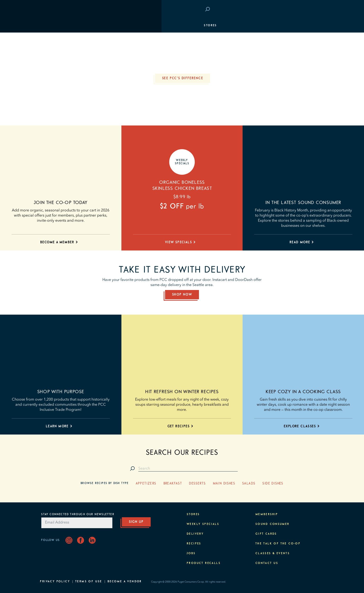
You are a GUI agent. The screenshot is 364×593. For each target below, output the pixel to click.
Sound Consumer (272, 524)
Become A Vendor (125, 582)
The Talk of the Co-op (278, 544)
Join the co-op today (61, 203)
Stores (49, 26)
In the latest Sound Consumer (303, 203)
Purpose (314, 81)
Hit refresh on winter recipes (182, 392)
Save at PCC (294, 10)
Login (316, 10)
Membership (54, 53)
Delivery (195, 534)
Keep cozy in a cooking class (303, 392)
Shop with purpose (61, 392)
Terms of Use (89, 582)
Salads (249, 484)
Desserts (197, 484)
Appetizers (146, 484)
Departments (55, 40)
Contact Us (267, 563)
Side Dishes (273, 484)
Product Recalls (204, 563)
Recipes (194, 544)
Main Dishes (224, 484)
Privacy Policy (55, 582)
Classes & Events (304, 67)
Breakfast (173, 484)
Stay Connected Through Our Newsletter (78, 514)
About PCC (311, 95)
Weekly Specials (203, 524)
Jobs (191, 553)
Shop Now (182, 295)
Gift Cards (266, 534)
